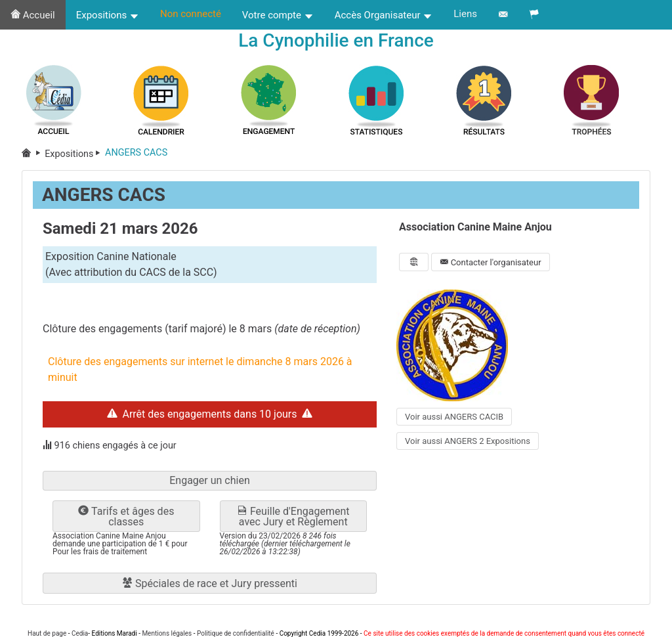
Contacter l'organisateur (490, 262)
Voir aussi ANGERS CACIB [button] (454, 417)
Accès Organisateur (384, 15)
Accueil (33, 15)
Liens (465, 14)
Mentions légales (167, 633)
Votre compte (278, 15)
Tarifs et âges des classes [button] (126, 517)
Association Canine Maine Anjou (475, 228)
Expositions (108, 15)
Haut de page (47, 633)
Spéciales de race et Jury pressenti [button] (210, 584)
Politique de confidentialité (236, 633)
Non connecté (191, 14)
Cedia (80, 633)
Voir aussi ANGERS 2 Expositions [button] (468, 441)
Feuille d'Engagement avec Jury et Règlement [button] (293, 517)
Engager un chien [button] (210, 481)
